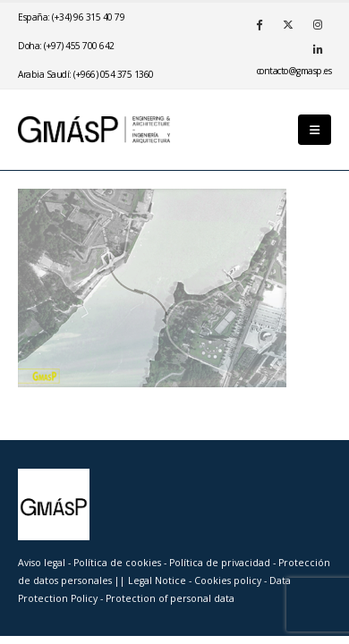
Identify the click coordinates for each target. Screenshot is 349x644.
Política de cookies (119, 563)
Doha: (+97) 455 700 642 (66, 46)
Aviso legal (42, 563)
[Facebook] (259, 24)
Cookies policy (229, 580)
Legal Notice (158, 580)
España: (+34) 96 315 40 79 (71, 17)
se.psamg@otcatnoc (294, 71)
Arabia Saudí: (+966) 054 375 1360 (86, 74)
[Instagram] (318, 24)
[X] (288, 24)
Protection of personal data (170, 598)
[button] (315, 130)
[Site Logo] (94, 129)
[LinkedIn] (318, 49)
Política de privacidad (221, 563)
